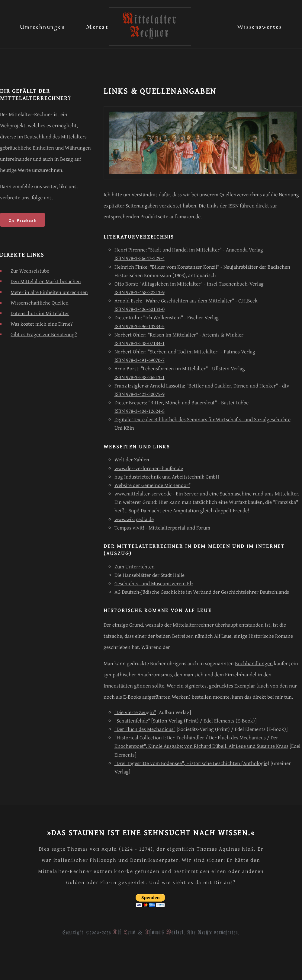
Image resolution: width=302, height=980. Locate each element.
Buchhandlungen (254, 663)
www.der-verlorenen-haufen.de (149, 468)
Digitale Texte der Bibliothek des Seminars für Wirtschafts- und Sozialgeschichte (202, 419)
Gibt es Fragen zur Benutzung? (44, 334)
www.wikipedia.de (134, 519)
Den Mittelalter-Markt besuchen (46, 281)
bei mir (275, 697)
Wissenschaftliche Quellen (40, 303)
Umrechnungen (43, 25)
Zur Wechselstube (30, 271)
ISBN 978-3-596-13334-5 (140, 326)
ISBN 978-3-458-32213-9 (140, 292)
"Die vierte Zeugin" (135, 712)
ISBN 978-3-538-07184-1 (140, 343)
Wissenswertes (260, 25)
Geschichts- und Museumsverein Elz (154, 583)
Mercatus (100, 25)
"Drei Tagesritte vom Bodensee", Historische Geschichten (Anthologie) (192, 763)
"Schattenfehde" (132, 721)
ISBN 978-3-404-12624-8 (140, 411)
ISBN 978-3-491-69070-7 (140, 360)
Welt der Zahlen (132, 459)
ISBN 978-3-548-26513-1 (140, 377)
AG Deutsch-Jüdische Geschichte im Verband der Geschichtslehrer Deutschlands (202, 592)
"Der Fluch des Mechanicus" (145, 729)
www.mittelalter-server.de (143, 493)
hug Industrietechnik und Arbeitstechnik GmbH (167, 477)
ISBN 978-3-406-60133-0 (140, 309)
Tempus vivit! (129, 528)
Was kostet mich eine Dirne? (42, 324)
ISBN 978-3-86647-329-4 (140, 258)
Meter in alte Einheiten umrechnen (49, 292)
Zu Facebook (23, 220)
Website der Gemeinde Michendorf (152, 485)
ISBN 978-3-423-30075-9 (140, 394)
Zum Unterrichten (135, 566)
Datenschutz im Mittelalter (40, 313)
